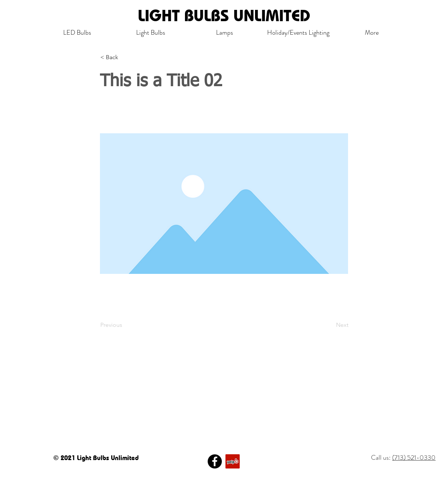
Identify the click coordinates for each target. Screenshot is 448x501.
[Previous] (124, 325)
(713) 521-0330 (414, 458)
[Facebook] (215, 461)
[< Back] (124, 57)
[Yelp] (233, 461)
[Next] (330, 325)
